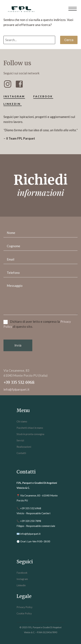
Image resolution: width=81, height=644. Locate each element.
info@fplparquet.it (30, 534)
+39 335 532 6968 (31, 508)
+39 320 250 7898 (31, 521)
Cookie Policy (24, 613)
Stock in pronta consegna (30, 434)
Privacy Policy (25, 607)
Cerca (69, 40)
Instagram (22, 579)
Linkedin (21, 585)
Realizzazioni (24, 447)
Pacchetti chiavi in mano (30, 428)
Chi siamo (22, 421)
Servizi (20, 440)
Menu (73, 9)
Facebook (22, 573)
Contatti (21, 453)
